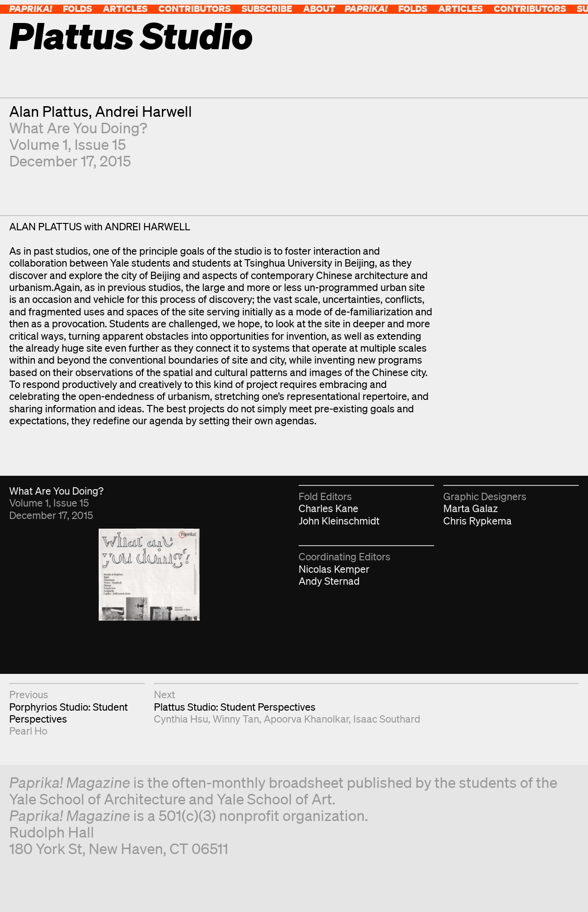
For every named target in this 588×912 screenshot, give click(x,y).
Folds (77, 9)
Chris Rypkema (478, 521)
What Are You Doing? (78, 128)
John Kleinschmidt (339, 521)
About (319, 9)
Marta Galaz (471, 508)
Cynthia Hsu (181, 719)
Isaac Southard (387, 719)
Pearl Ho (28, 731)
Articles (125, 9)
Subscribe (267, 9)
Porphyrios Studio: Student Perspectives (68, 713)
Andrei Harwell (144, 111)
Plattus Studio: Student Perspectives (235, 707)
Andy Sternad (329, 581)
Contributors (195, 9)
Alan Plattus (49, 111)
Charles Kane (328, 508)
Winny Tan (236, 719)
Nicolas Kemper (334, 569)
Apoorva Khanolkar (306, 719)
